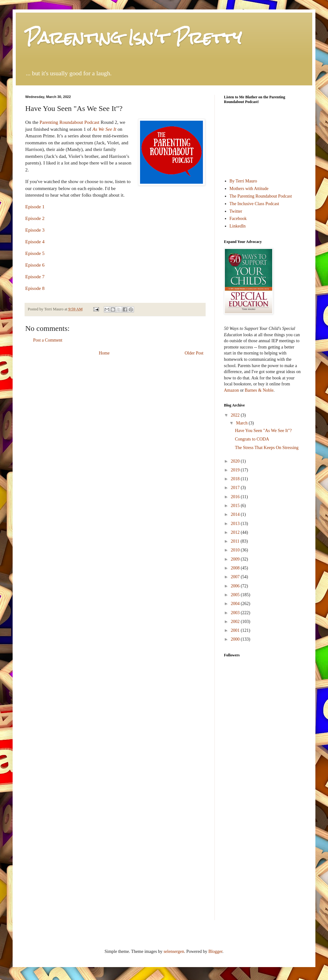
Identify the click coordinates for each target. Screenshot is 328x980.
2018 (236, 479)
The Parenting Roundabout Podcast (261, 196)
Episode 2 (35, 218)
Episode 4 (35, 242)
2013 (236, 524)
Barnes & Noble (259, 390)
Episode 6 (35, 265)
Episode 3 (35, 230)
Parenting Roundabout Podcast (69, 122)
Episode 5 (35, 253)
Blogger (215, 951)
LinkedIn (238, 226)
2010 (236, 550)
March (242, 423)
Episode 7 (35, 277)
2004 (236, 604)
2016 (236, 497)
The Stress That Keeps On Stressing (267, 448)
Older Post (194, 353)
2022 (236, 415)
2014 (236, 514)
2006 (236, 586)
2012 (236, 532)
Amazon (231, 390)
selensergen (174, 951)
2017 (236, 488)
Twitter (236, 211)
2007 (236, 577)
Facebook (238, 219)
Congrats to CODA (252, 439)
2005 (236, 595)
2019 (236, 470)
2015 (236, 506)
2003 (236, 613)
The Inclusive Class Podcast (254, 204)
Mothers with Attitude (249, 189)
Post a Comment (48, 340)
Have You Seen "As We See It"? (263, 431)
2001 (236, 630)
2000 (236, 639)
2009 (236, 559)
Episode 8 (35, 288)
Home (104, 353)
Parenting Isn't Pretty (133, 38)
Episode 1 (35, 207)
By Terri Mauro (243, 181)
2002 (236, 622)
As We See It (104, 129)
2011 (236, 541)
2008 (236, 568)
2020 (236, 461)
